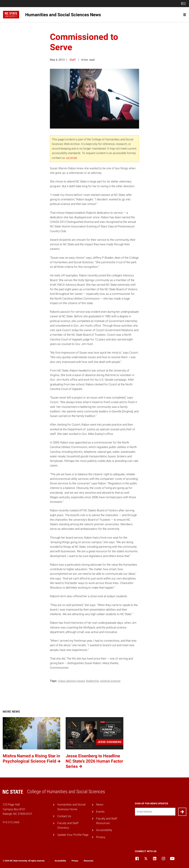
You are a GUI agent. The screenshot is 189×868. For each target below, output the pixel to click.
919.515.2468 (11, 822)
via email (71, 158)
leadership (92, 681)
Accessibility (104, 830)
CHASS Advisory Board (71, 681)
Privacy (101, 837)
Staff (73, 60)
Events (100, 812)
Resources (88, 861)
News (100, 804)
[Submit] (182, 812)
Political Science (110, 681)
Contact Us (64, 816)
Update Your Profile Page (73, 835)
